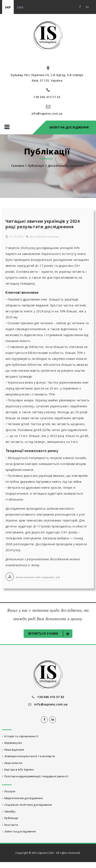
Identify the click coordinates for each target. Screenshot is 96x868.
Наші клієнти (12, 763)
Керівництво (12, 743)
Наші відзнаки (13, 750)
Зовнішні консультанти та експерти (28, 756)
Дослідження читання (42, 237)
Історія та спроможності (20, 736)
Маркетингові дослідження (22, 798)
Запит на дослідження (69, 127)
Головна (18, 166)
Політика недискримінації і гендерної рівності (35, 776)
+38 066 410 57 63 (47, 97)
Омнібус (9, 812)
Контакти (10, 825)
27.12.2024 (14, 237)
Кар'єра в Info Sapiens (18, 770)
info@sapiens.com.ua (47, 113)
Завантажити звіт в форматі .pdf (38, 577)
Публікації (36, 166)
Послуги (9, 791)
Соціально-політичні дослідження (27, 805)
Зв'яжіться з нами (49, 634)
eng (20, 7)
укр (8, 7)
